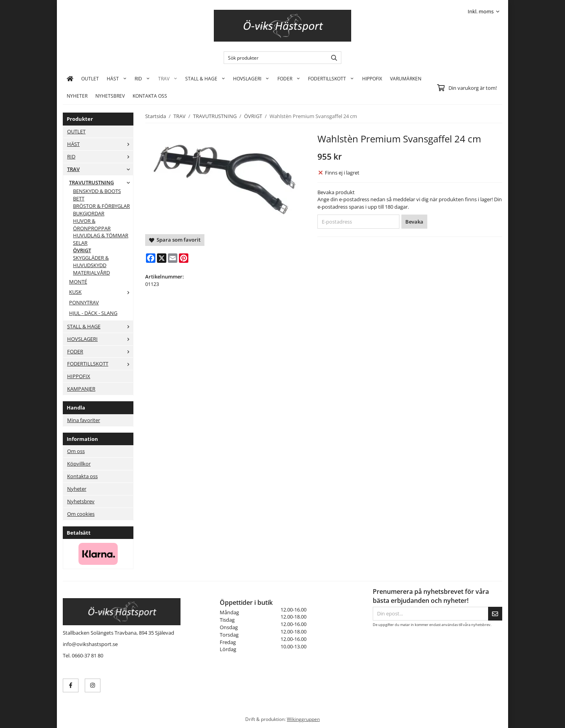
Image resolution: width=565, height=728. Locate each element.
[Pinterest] (184, 258)
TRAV (168, 78)
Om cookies (81, 514)
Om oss (76, 451)
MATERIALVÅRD (91, 273)
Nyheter (77, 96)
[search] (332, 58)
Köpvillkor (79, 464)
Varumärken (406, 78)
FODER (289, 78)
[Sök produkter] (274, 58)
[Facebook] (151, 258)
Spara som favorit (175, 240)
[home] (70, 78)
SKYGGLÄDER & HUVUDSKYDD (91, 261)
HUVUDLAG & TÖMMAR (101, 235)
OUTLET (90, 78)
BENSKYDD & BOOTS (97, 191)
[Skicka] (495, 614)
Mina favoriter (84, 420)
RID (142, 78)
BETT (79, 198)
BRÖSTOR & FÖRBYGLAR (101, 206)
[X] (162, 258)
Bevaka (414, 222)
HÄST (117, 78)
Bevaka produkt (336, 192)
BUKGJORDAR (89, 213)
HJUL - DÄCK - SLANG (93, 313)
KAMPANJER (81, 389)
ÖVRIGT (82, 250)
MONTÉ (78, 282)
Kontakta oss (82, 476)
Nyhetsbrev (110, 96)
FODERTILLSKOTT (331, 78)
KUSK (101, 292)
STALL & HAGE (205, 78)
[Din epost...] (430, 614)
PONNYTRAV (84, 302)
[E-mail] (173, 258)
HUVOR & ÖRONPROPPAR (92, 225)
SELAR (80, 243)
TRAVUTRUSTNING (101, 182)
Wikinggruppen (303, 719)
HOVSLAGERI (251, 78)
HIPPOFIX (372, 78)
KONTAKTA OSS (150, 96)
